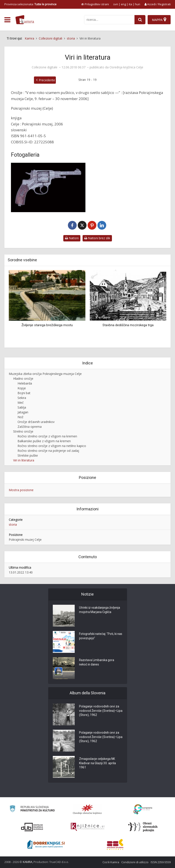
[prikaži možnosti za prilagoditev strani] (95, 4)
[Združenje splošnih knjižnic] (115, 844)
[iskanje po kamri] (109, 20)
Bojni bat (24, 393)
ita (130, 4)
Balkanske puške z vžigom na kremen (44, 441)
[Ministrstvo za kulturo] (32, 809)
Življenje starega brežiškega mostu (47, 325)
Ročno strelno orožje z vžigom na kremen (47, 436)
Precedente (47, 80)
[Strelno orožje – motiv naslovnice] (48, 187)
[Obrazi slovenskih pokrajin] (143, 827)
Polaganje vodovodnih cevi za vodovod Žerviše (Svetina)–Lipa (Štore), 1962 (99, 711)
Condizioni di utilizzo (135, 862)
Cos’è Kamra (111, 862)
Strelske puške (28, 455)
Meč (21, 403)
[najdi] (140, 20)
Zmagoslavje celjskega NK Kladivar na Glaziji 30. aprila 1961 (98, 764)
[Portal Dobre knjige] (46, 844)
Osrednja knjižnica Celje (126, 67)
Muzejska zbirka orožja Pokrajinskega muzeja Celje (45, 374)
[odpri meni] (7, 20)
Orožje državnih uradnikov (36, 422)
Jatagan (23, 412)
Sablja (22, 407)
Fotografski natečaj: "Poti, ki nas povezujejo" (98, 636)
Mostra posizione (21, 490)
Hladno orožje (23, 379)
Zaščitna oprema (30, 427)
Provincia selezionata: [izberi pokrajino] (30, 4)
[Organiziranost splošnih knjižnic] (87, 809)
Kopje (22, 388)
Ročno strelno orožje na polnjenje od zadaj (48, 451)
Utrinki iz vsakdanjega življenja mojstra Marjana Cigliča (100, 610)
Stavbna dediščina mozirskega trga (128, 325)
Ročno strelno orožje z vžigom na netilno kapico (52, 446)
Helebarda (25, 383)
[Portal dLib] (32, 827)
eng (123, 4)
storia (13, 524)
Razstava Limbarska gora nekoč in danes (97, 663)
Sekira (22, 398)
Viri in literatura (24, 460)
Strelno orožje (23, 431)
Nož (20, 417)
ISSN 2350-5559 (161, 862)
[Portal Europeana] (143, 809)
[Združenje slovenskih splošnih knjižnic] (87, 827)
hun (138, 4)
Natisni (72, 238)
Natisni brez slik (97, 238)
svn (116, 4)
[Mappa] (159, 20)
